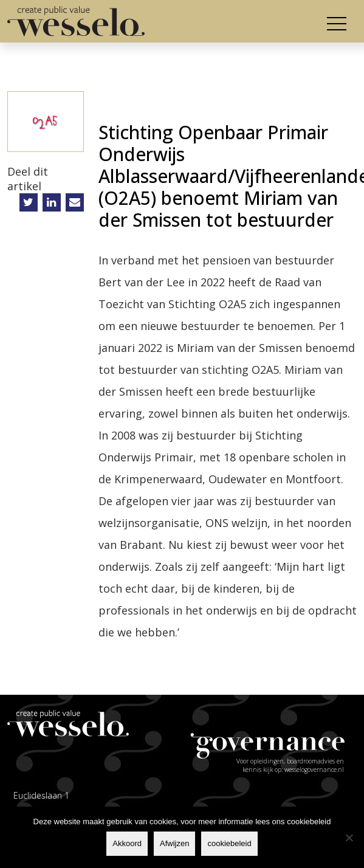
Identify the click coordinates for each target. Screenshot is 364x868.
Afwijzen (174, 843)
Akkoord (127, 843)
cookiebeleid (229, 843)
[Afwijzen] (349, 838)
